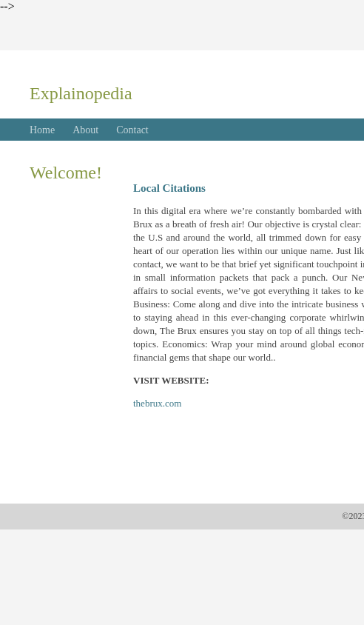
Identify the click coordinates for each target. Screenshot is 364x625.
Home (42, 130)
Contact (132, 130)
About (85, 130)
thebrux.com (157, 403)
